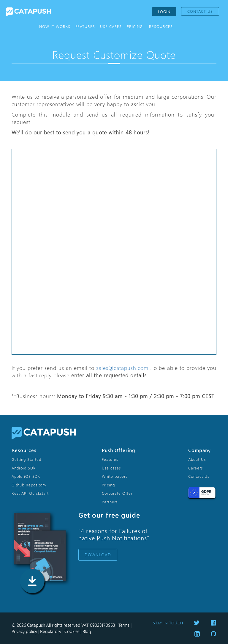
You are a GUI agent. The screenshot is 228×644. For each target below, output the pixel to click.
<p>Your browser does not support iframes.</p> (117, 252)
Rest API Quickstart (30, 493)
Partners (110, 502)
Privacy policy (24, 631)
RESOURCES (161, 26)
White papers (115, 476)
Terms (124, 625)
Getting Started (26, 459)
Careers (195, 468)
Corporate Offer (117, 493)
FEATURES (85, 26)
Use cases (111, 468)
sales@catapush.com (122, 368)
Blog (87, 631)
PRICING (135, 26)
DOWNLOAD (98, 555)
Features (110, 459)
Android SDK (24, 468)
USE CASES (111, 26)
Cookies (72, 631)
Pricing (108, 485)
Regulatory (51, 631)
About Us (197, 459)
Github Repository (29, 485)
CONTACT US (200, 11)
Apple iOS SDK (26, 476)
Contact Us (199, 476)
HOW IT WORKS (55, 26)
